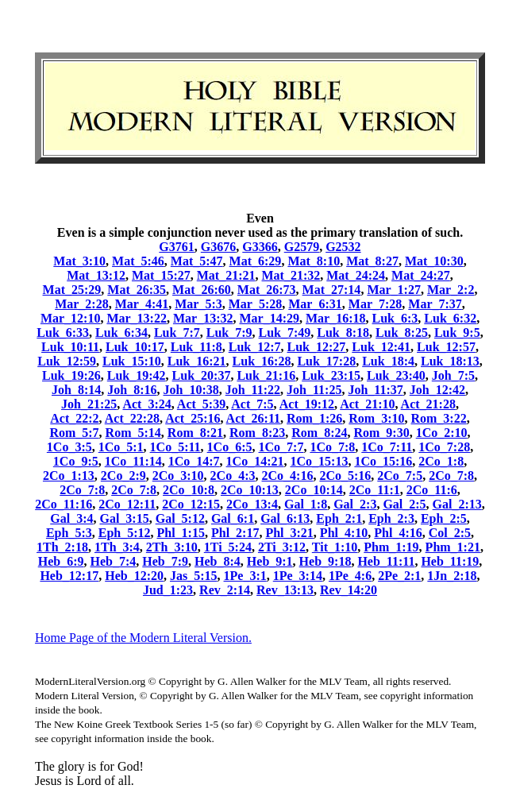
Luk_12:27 (317, 347)
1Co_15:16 (383, 461)
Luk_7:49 (285, 333)
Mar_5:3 (198, 304)
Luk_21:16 (266, 375)
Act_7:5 (252, 404)
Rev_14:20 (349, 590)
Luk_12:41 (381, 347)
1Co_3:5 (69, 447)
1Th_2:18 (62, 547)
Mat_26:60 (202, 290)
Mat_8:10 (314, 261)
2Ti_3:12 (282, 547)
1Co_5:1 (121, 447)
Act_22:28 (132, 418)
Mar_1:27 (394, 290)
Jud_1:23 (168, 590)
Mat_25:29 (72, 290)
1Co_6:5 (230, 447)
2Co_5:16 (345, 476)
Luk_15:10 (132, 361)
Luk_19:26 (71, 375)
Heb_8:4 (218, 561)
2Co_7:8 (451, 476)
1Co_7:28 (444, 447)
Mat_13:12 (96, 275)
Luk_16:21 (197, 361)
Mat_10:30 (434, 261)
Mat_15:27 (161, 275)
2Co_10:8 (189, 490)
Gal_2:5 (404, 504)
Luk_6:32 (450, 318)
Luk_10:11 (70, 347)
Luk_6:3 (395, 318)
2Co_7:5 (400, 476)
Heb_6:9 (61, 561)
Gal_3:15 (124, 518)
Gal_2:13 (457, 504)
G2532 (343, 247)
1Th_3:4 (117, 547)
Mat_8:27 (372, 261)
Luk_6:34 (121, 333)
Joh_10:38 (191, 390)
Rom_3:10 (376, 418)
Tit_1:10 (335, 547)
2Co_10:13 (250, 490)
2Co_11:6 (432, 490)
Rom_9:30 (381, 433)
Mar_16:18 (336, 318)
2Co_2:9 (123, 476)
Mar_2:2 (451, 290)
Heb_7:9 (165, 561)
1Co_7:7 (281, 447)
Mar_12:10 (71, 318)
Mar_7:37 (435, 304)
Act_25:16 (193, 418)
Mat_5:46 (138, 261)
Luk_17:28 (326, 361)
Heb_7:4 (113, 561)
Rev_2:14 (225, 590)
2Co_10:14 (314, 490)
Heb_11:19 (450, 561)
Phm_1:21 (453, 547)
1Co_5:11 (175, 447)
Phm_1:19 (391, 547)
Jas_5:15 (194, 576)
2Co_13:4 (252, 504)
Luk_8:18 (343, 333)
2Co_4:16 (288, 476)
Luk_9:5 (457, 333)
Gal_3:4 (71, 518)
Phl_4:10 (344, 533)
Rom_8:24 (319, 433)
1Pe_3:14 (298, 576)
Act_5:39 (201, 404)
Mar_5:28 (256, 304)
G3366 (260, 247)
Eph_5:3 (69, 533)
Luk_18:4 (388, 361)
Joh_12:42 (437, 390)
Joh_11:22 (253, 390)
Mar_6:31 (315, 304)
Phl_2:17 (235, 533)
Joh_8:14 (76, 390)
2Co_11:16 (64, 504)
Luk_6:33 (63, 333)
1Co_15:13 (320, 461)
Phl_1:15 (181, 533)
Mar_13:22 (137, 318)
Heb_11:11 (386, 561)
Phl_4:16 (398, 533)
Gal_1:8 (306, 504)
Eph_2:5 (444, 518)
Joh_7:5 (453, 375)
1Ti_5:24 (228, 547)
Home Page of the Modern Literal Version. (143, 638)
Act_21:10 (367, 404)
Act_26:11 (253, 418)
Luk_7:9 (229, 333)
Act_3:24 (146, 404)
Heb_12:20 (134, 576)
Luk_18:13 (450, 361)
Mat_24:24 (356, 275)
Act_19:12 (307, 404)
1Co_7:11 (387, 447)
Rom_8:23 (257, 433)
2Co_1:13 (69, 476)
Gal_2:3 (355, 504)
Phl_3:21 (289, 533)
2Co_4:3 (233, 476)
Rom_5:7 (74, 433)
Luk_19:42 (137, 375)
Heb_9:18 (325, 561)
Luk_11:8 (196, 347)
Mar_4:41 (142, 304)
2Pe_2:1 (399, 576)
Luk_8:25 (402, 333)
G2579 (302, 247)
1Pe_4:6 (350, 576)
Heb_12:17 (69, 576)
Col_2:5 (450, 533)
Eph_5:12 (125, 533)
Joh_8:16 (132, 390)
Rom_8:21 (195, 433)
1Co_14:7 (194, 461)
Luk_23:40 (396, 375)
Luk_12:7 (255, 347)
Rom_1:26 (314, 418)
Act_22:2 (74, 418)
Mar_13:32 (203, 318)
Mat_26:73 (267, 290)
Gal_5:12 (180, 518)
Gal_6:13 (285, 518)
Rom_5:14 (133, 433)
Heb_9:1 (270, 561)
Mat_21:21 (226, 275)
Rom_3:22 (438, 418)
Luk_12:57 (446, 347)
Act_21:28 (428, 404)
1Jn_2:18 (452, 576)
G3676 (218, 247)
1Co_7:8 (332, 447)
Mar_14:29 (269, 318)
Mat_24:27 (421, 275)
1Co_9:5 (76, 461)
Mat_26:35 (137, 290)
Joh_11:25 (314, 390)
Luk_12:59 (67, 361)
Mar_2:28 (82, 304)
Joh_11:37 (375, 390)
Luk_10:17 (135, 347)
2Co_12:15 (191, 504)
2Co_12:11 (127, 504)
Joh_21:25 (89, 404)
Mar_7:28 (376, 304)
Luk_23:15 (331, 375)
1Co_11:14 (133, 461)
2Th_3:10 (172, 547)
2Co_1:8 (441, 461)
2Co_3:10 (178, 476)
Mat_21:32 (291, 275)
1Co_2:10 (442, 433)
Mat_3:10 (79, 261)
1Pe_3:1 (245, 576)
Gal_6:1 (233, 518)
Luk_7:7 (177, 333)
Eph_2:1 (339, 518)
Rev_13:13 (285, 590)
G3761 (176, 247)
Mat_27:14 (332, 290)
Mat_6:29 (256, 261)
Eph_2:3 (391, 518)
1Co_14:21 (255, 461)
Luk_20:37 (202, 375)
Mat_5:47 (197, 261)
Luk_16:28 (262, 361)
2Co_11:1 (375, 490)
